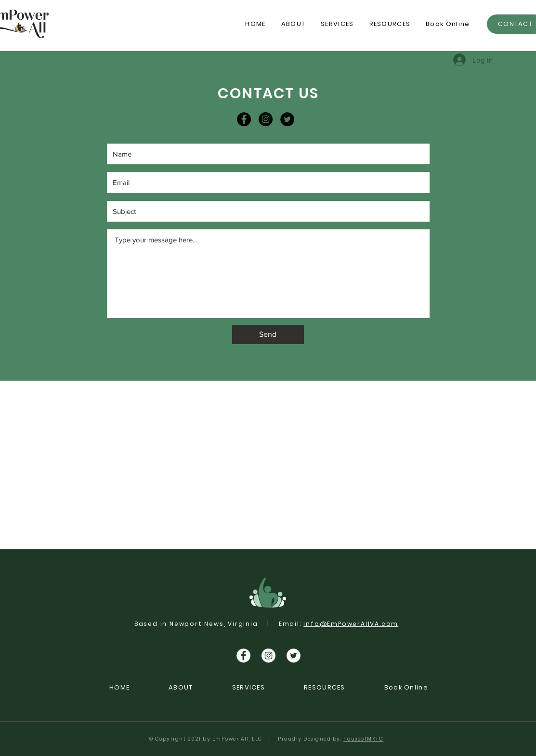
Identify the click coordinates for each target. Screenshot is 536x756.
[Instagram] (266, 119)
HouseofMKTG (364, 739)
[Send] (268, 334)
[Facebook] (244, 119)
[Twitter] (287, 119)
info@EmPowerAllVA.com (351, 624)
